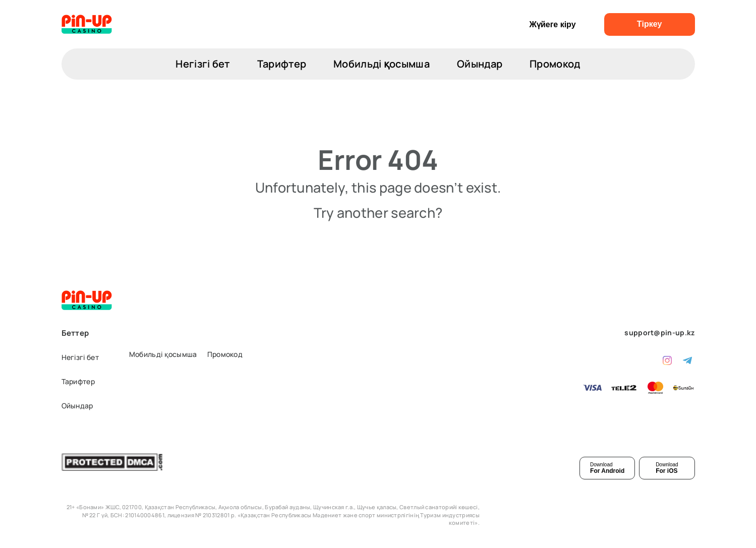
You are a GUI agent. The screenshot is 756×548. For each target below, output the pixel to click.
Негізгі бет (202, 64)
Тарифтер (282, 64)
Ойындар (480, 64)
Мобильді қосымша (382, 64)
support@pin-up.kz (659, 332)
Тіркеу (650, 24)
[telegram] (687, 359)
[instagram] (667, 359)
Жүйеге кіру (552, 24)
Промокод (555, 64)
